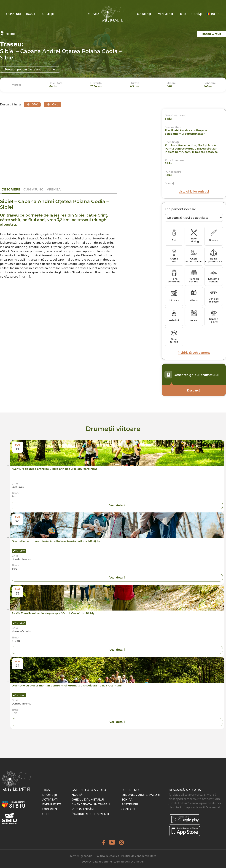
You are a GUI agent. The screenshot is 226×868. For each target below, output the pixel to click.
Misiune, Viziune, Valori (141, 795)
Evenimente (165, 14)
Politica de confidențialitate (139, 856)
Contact (128, 809)
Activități (95, 14)
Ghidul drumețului (88, 800)
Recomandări (83, 809)
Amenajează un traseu (91, 804)
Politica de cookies (107, 856)
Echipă (127, 800)
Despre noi (13, 14)
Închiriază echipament (194, 353)
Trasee (31, 14)
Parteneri (130, 804)
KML (53, 104)
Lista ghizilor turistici (194, 192)
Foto (182, 14)
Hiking (7, 33)
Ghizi (46, 814)
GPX (32, 104)
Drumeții (47, 14)
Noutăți (196, 14)
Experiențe (144, 14)
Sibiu (168, 119)
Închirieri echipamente (91, 814)
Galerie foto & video (89, 790)
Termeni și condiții (81, 856)
